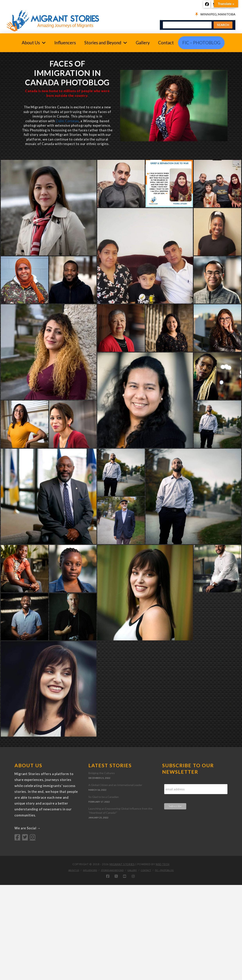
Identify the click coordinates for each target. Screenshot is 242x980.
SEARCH (223, 25)
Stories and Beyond (112, 870)
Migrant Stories (122, 864)
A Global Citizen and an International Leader (115, 785)
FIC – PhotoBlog (164, 870)
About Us (74, 870)
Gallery (132, 870)
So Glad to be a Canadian (104, 797)
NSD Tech (163, 864)
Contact (146, 870)
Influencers (90, 870)
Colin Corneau (67, 121)
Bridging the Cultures (102, 773)
